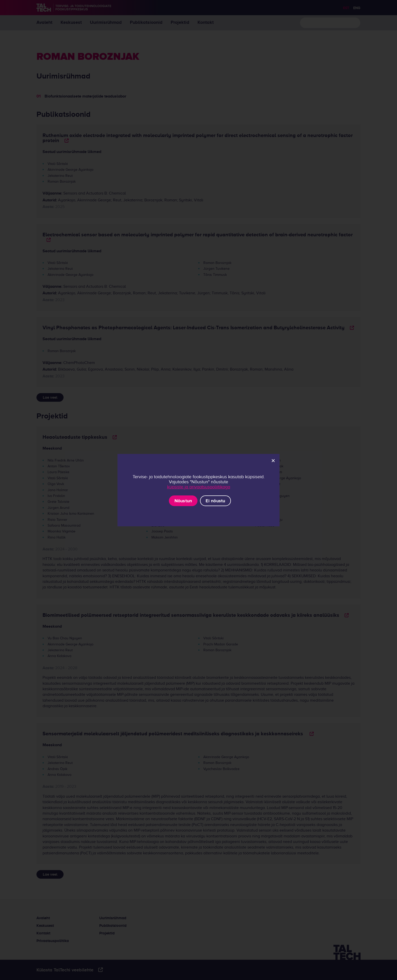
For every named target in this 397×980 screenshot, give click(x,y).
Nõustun (183, 501)
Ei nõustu (215, 501)
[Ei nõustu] (273, 460)
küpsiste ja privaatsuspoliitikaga (199, 487)
